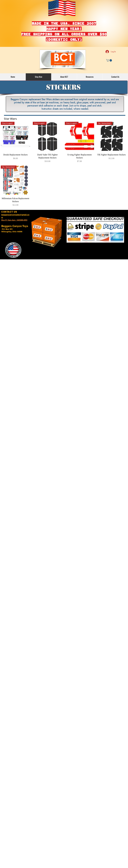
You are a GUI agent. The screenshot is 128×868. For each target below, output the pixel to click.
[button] (109, 60)
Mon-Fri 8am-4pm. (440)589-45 (13, 220)
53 (26, 220)
